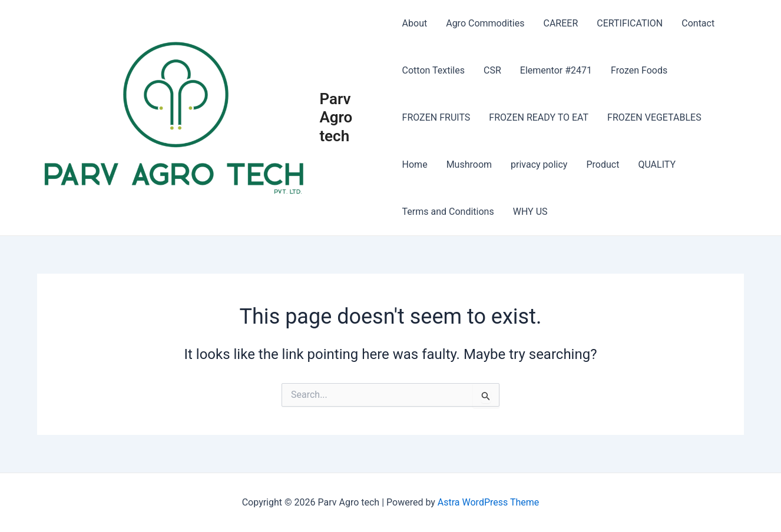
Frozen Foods (639, 70)
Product (603, 164)
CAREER (560, 23)
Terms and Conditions (448, 212)
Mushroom (469, 164)
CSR (492, 70)
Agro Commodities (485, 23)
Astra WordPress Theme (488, 502)
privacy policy (539, 164)
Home (415, 164)
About (415, 23)
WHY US (530, 212)
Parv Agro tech (336, 117)
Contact (698, 23)
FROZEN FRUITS (436, 117)
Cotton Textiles (433, 70)
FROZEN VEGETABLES (654, 117)
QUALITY (657, 164)
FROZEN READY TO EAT (539, 117)
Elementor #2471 (556, 70)
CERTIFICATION (630, 23)
